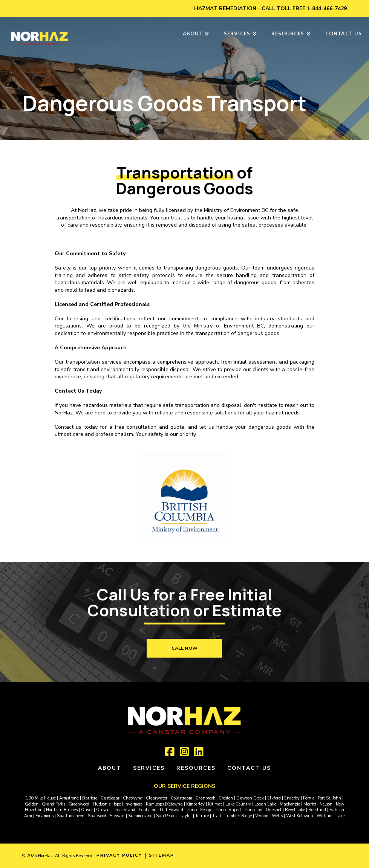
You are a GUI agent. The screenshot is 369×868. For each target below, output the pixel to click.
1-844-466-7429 (327, 8)
